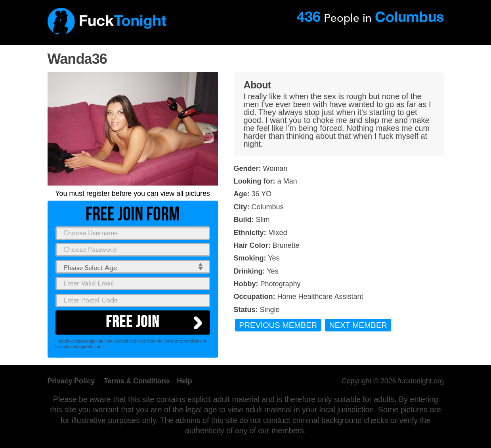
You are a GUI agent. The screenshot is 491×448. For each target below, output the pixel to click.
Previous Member (278, 325)
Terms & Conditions (137, 381)
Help (184, 381)
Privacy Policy (71, 381)
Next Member (358, 325)
